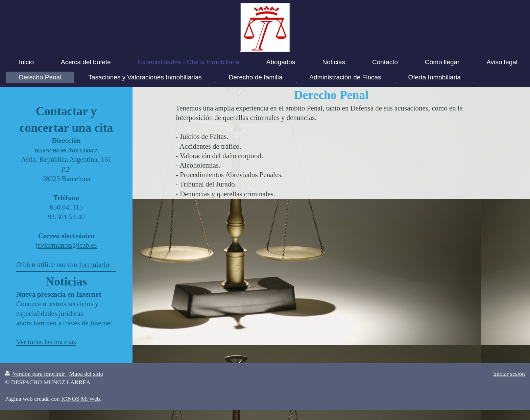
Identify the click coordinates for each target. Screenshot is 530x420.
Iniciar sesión (509, 374)
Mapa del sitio (86, 374)
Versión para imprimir (36, 374)
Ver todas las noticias (46, 342)
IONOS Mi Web (81, 399)
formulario (94, 265)
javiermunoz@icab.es (66, 245)
